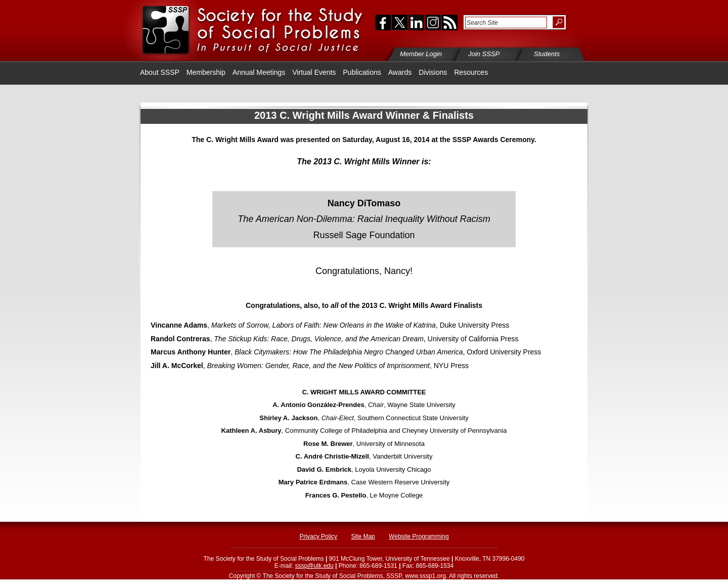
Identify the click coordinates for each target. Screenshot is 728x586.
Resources (471, 72)
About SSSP (160, 72)
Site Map (363, 536)
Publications (362, 72)
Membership (206, 72)
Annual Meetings (259, 72)
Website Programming (419, 536)
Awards (400, 72)
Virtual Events (314, 72)
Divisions (433, 72)
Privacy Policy (318, 536)
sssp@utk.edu (314, 566)
